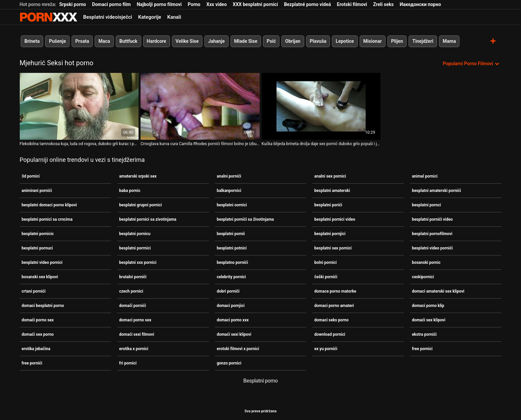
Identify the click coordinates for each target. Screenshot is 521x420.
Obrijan (293, 41)
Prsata (82, 41)
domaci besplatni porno (43, 306)
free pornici (422, 349)
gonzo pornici (229, 363)
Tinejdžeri (423, 41)
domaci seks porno (331, 320)
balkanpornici (229, 191)
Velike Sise (187, 41)
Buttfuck (128, 41)
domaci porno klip (428, 306)
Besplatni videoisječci (108, 17)
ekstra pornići (424, 334)
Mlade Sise (245, 41)
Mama (449, 41)
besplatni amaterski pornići (437, 191)
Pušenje (57, 41)
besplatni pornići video (432, 219)
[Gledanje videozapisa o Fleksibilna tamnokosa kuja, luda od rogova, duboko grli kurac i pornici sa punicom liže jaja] (79, 106)
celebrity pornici (231, 277)
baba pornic (130, 191)
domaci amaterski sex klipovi (438, 291)
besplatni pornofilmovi (432, 234)
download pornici (330, 334)
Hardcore (156, 41)
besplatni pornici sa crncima (47, 219)
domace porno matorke (335, 291)
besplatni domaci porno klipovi (49, 205)
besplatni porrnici (135, 248)
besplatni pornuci (37, 248)
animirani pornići (37, 191)
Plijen (397, 41)
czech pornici (131, 291)
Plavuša (318, 41)
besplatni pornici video (335, 219)
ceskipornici (423, 277)
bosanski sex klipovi (40, 277)
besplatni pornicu (135, 234)
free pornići (32, 363)
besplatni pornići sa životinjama (245, 219)
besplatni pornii (231, 234)
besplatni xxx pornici (138, 262)
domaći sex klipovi (429, 320)
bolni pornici (325, 262)
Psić (271, 41)
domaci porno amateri (334, 306)
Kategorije (150, 17)
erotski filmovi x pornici (238, 349)
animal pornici (425, 176)
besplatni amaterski (332, 191)
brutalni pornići (133, 277)
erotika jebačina (36, 349)
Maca (104, 41)
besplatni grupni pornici (141, 205)
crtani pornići (34, 291)
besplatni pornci (426, 205)
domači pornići (133, 306)
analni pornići (229, 176)
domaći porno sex (38, 320)
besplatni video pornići (432, 248)
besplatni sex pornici (333, 248)
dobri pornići (228, 291)
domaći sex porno (38, 334)
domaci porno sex (135, 320)
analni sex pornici (330, 176)
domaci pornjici (231, 306)
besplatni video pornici (42, 262)
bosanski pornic (426, 262)
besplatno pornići (233, 262)
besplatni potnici (232, 248)
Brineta (32, 41)
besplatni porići (328, 205)
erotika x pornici (134, 349)
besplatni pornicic (38, 234)
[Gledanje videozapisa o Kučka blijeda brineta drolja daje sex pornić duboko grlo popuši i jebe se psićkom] (321, 106)
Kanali (174, 17)
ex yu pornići (326, 349)
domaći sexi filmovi (137, 334)
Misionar (372, 41)
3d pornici (31, 176)
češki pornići (326, 277)
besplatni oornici (232, 205)
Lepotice (345, 41)
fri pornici (128, 363)
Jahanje (216, 41)
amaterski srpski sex (138, 176)
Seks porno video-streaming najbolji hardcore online (49, 17)
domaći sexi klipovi (234, 334)
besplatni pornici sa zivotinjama (148, 219)
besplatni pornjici (330, 234)
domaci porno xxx (233, 320)
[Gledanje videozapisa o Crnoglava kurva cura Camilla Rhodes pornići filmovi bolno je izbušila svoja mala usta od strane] (200, 106)
